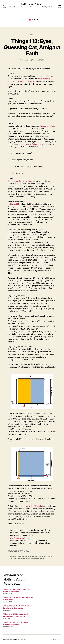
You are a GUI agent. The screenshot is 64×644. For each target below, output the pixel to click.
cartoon (24, 557)
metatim (26, 60)
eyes (46, 557)
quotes (42, 559)
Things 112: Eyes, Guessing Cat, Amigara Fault (32, 47)
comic (32, 557)
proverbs (36, 559)
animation (13, 557)
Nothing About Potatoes (32, 4)
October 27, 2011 (39, 60)
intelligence (14, 559)
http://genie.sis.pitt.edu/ (19, 538)
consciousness (39, 557)
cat (28, 557)
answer (19, 557)
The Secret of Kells (47, 126)
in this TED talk (35, 506)
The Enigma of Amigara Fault (20, 181)
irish (19, 559)
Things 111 (14, 204)
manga (23, 559)
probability (29, 559)
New (32, 35)
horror (50, 557)
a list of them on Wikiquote (30, 144)
